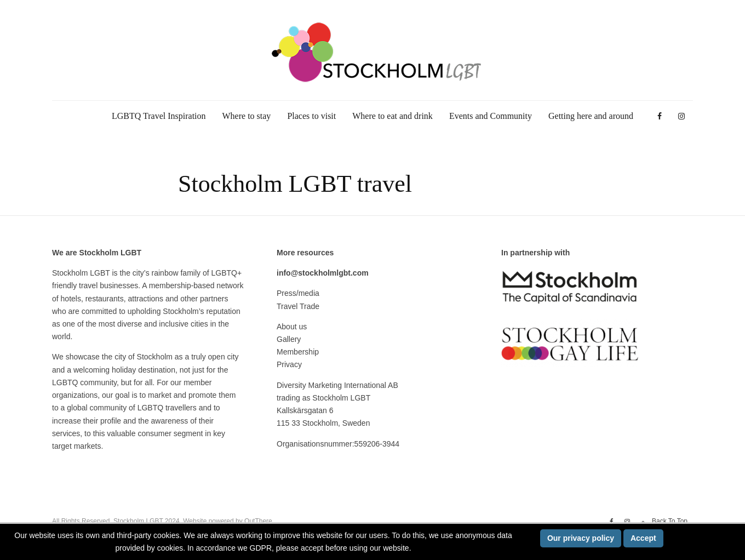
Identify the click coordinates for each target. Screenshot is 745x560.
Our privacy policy (581, 538)
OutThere (258, 521)
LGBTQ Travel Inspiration (159, 116)
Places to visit (311, 116)
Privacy (289, 364)
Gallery (289, 339)
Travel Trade (298, 306)
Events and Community (491, 116)
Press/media (298, 293)
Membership (298, 352)
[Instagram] (681, 116)
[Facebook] (660, 116)
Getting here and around (591, 116)
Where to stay (247, 116)
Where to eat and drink (392, 116)
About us (292, 327)
